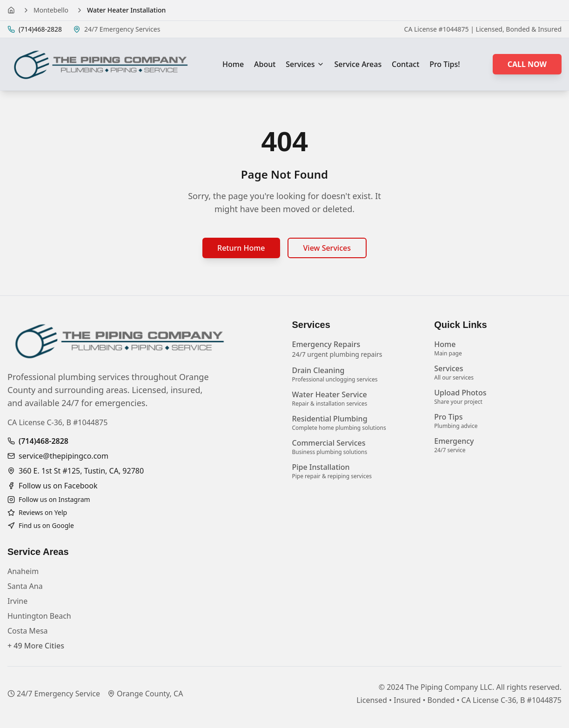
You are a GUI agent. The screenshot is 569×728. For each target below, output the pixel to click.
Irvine (17, 601)
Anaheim (23, 571)
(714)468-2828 (44, 441)
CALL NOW (527, 64)
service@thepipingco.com (64, 456)
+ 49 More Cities (36, 646)
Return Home (241, 248)
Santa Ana (25, 586)
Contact (405, 64)
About (265, 64)
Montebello (51, 10)
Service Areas (358, 64)
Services (305, 64)
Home (233, 64)
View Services (327, 248)
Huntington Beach (39, 616)
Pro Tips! (445, 64)
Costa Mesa (28, 631)
